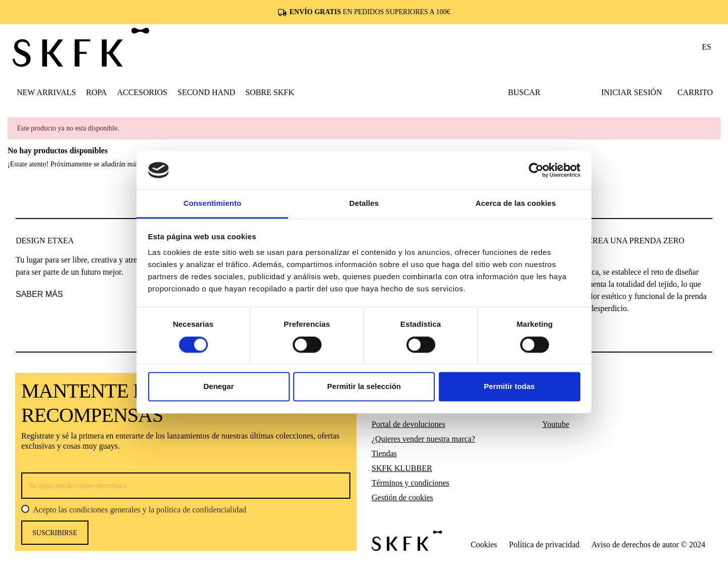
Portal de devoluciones (408, 424)
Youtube (556, 424)
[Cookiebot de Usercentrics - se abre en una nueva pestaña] (536, 170)
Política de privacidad (544, 545)
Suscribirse (55, 533)
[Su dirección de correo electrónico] (186, 486)
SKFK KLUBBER (402, 468)
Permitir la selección (364, 387)
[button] (96, 92)
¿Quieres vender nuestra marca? (423, 439)
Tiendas (384, 453)
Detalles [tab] (364, 204)
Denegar (218, 387)
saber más (39, 294)
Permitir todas (509, 387)
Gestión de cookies (402, 497)
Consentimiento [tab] (213, 204)
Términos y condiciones (411, 483)
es (707, 47)
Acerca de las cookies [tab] (516, 204)
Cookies (484, 545)
